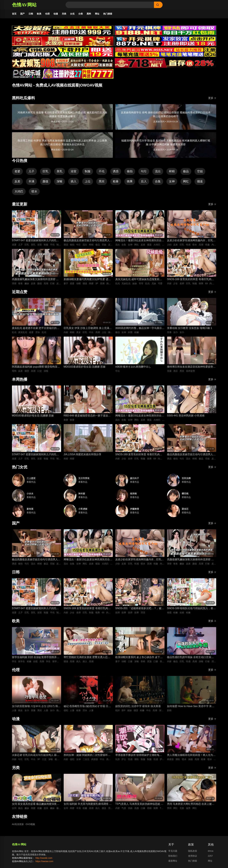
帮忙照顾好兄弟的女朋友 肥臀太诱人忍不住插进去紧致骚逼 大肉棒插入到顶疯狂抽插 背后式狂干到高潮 (87, 657)
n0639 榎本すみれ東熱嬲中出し (133, 367)
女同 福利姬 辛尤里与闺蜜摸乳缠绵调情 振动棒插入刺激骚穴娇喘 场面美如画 (88, 804)
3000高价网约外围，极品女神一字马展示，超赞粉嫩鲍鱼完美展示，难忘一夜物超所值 (140, 328)
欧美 (39, 14)
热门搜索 (108, 14)
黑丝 (102, 181)
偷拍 (130, 171)
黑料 (89, 14)
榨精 (172, 171)
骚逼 (200, 181)
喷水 (34, 191)
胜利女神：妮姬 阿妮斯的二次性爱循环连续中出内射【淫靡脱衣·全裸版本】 (87, 755)
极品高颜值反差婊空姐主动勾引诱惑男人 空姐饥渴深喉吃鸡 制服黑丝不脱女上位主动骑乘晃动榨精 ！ (87, 241)
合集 (158, 181)
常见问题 (173, 851)
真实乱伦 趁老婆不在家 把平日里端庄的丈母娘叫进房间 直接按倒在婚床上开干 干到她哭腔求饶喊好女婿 (36, 328)
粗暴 (116, 181)
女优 (72, 14)
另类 (64, 14)
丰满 (31, 181)
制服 (88, 171)
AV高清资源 (18, 824)
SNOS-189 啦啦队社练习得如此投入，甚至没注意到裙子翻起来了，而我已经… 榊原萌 (191, 609)
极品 (186, 171)
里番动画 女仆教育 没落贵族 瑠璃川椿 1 (190, 328)
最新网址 (173, 861)
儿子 (31, 171)
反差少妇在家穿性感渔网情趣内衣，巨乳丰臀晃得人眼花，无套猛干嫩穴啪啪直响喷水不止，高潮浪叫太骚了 (191, 241)
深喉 (60, 181)
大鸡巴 (19, 191)
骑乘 (130, 181)
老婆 (17, 171)
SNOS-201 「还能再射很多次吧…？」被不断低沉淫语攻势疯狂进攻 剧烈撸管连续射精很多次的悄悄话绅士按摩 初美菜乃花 (140, 609)
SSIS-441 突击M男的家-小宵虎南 (186, 416)
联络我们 (173, 856)
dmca (211, 851)
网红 (186, 181)
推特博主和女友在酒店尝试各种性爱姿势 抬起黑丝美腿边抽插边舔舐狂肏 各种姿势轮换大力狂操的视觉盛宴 (190, 367)
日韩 (31, 14)
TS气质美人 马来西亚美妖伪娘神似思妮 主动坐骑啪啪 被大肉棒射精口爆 (139, 804)
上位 (88, 181)
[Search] (110, 5)
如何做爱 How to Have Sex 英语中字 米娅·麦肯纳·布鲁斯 (191, 706)
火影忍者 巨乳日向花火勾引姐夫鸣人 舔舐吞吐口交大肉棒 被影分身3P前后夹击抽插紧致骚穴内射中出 (36, 755)
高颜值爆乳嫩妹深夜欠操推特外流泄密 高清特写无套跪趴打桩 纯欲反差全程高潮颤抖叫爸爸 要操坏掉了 (35, 280)
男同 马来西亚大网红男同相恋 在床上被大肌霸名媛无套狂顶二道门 (191, 804)
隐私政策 (193, 851)
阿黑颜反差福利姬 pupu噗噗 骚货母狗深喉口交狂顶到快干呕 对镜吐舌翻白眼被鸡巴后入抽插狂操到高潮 (36, 367)
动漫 (56, 14)
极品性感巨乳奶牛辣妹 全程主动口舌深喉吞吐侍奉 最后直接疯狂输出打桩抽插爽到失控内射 (190, 657)
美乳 (60, 171)
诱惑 (116, 171)
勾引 (144, 171)
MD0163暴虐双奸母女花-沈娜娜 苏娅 (85, 367)
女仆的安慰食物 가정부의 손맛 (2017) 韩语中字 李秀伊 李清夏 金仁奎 (36, 706)
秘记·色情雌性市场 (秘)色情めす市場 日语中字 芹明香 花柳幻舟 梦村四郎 (87, 706)
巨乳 (45, 171)
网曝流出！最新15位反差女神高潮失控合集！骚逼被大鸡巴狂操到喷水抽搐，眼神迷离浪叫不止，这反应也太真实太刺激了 (140, 241)
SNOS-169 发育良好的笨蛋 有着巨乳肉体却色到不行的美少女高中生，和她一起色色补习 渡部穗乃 (191, 280)
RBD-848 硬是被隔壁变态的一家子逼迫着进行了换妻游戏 (87, 416)
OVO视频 (30, 824)
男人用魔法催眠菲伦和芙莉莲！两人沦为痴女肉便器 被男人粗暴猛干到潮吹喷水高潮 (191, 755)
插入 (74, 181)
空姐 (200, 171)
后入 (144, 181)
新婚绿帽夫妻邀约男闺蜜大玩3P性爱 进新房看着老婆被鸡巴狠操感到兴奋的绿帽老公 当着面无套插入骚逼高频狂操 (88, 280)
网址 (97, 14)
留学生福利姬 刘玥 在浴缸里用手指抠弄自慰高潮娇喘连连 (36, 657)
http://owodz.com (44, 858)
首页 (14, 14)
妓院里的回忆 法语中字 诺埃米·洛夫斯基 (138, 706)
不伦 (102, 171)
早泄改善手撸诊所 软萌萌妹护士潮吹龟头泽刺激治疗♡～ (139, 755)
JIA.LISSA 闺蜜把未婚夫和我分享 (82, 454)
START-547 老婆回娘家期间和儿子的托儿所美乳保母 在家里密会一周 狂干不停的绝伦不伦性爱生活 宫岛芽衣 (36, 241)
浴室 (74, 171)
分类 (81, 14)
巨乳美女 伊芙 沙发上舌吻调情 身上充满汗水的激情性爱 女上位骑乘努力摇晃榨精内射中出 (88, 328)
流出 (158, 171)
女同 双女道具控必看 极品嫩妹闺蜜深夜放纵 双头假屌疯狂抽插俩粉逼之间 (36, 804)
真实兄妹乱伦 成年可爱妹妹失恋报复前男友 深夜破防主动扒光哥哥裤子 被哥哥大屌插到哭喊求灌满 (139, 280)
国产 (22, 14)
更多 (212, 98)
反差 (17, 181)
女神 (172, 181)
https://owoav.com (44, 861)
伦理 (47, 14)
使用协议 (193, 856)
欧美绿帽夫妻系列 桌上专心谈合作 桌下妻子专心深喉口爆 (139, 657)
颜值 (45, 181)
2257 (210, 856)
